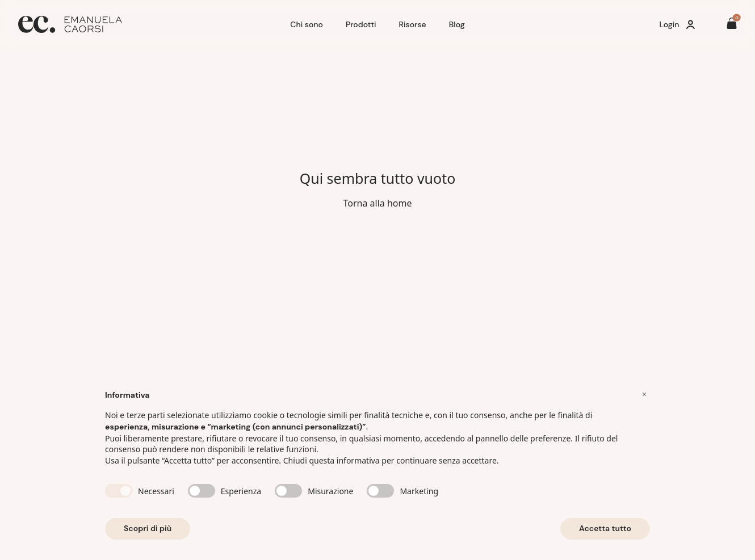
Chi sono (307, 24)
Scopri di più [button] (148, 528)
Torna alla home (377, 203)
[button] (644, 394)
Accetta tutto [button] (605, 528)
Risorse (413, 24)
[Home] (150, 24)
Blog (457, 24)
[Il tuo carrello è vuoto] (732, 25)
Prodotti (361, 24)
